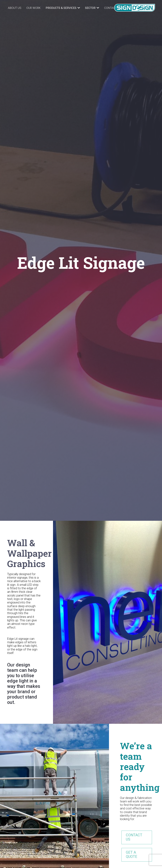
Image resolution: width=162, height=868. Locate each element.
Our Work (33, 8)
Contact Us (113, 8)
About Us (15, 8)
